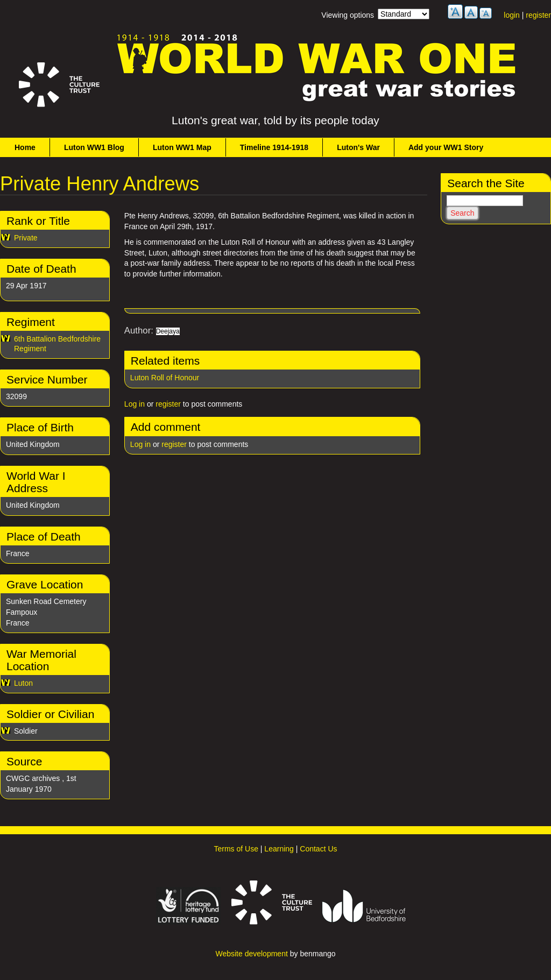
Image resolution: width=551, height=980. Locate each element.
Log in (135, 404)
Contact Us (318, 849)
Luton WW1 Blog (94, 147)
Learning (279, 849)
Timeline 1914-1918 (274, 147)
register (538, 15)
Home (25, 147)
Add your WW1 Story (446, 147)
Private (26, 238)
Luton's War (358, 147)
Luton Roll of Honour (165, 378)
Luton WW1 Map (182, 147)
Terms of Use (236, 849)
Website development (251, 954)
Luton (23, 683)
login (512, 15)
